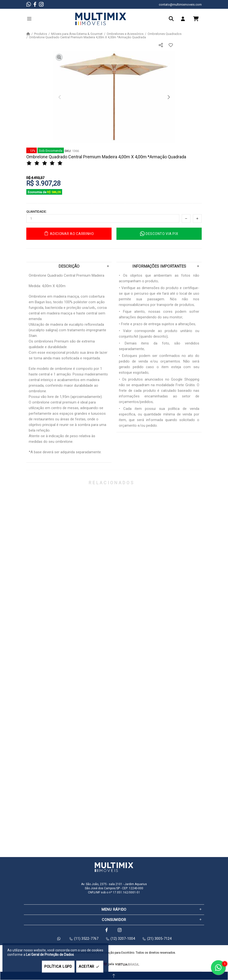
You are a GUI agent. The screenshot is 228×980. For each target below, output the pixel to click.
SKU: (68, 151)
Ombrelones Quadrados (165, 34)
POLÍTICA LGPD (58, 967)
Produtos (41, 34)
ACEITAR (90, 967)
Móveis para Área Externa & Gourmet (77, 34)
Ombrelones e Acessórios (125, 34)
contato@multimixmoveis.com (180, 5)
